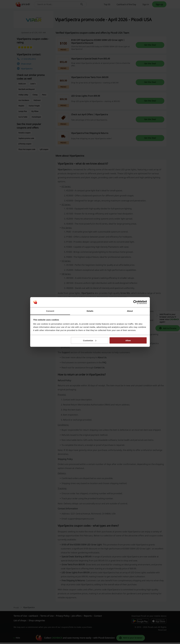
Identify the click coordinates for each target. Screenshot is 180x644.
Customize (90, 340)
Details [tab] (90, 311)
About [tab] (130, 311)
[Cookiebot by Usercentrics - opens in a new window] (135, 302)
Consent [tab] (50, 311)
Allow (128, 340)
